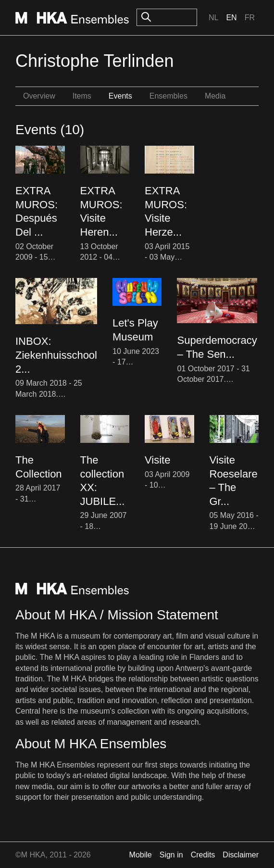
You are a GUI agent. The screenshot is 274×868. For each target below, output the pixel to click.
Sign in (171, 855)
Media (215, 96)
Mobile (141, 855)
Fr (250, 18)
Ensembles (168, 96)
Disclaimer (241, 855)
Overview (39, 96)
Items (82, 96)
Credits (203, 855)
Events (120, 96)
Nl (213, 18)
